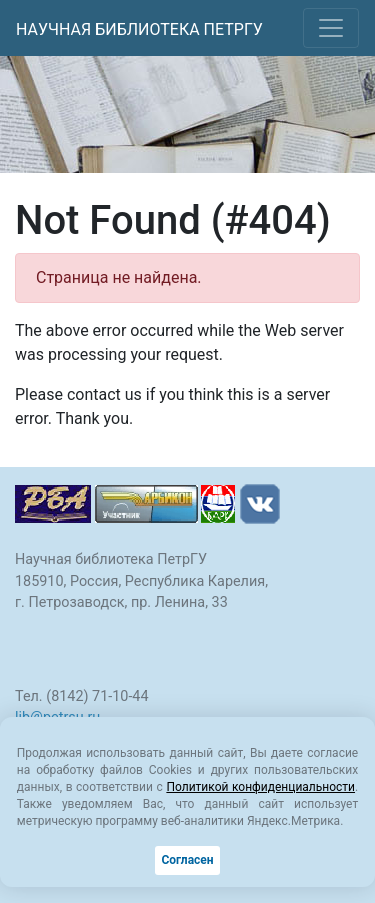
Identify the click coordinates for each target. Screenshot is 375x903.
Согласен (187, 860)
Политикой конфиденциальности (260, 787)
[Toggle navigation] (331, 28)
